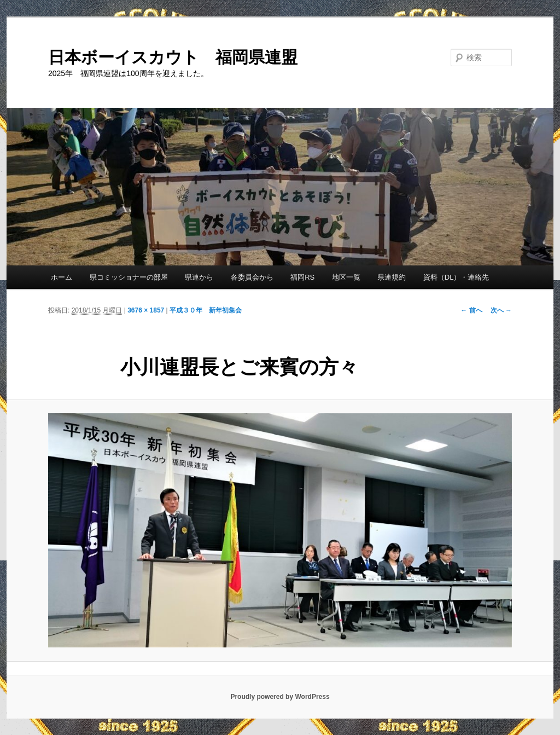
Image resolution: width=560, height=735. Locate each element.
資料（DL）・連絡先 (456, 277)
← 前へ (471, 310)
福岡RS (302, 277)
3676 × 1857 (146, 310)
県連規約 (392, 277)
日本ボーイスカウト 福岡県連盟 (173, 57)
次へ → (501, 310)
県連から (199, 277)
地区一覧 (346, 277)
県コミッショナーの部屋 (129, 277)
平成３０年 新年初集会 (206, 310)
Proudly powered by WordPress (280, 697)
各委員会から (252, 277)
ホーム (62, 277)
